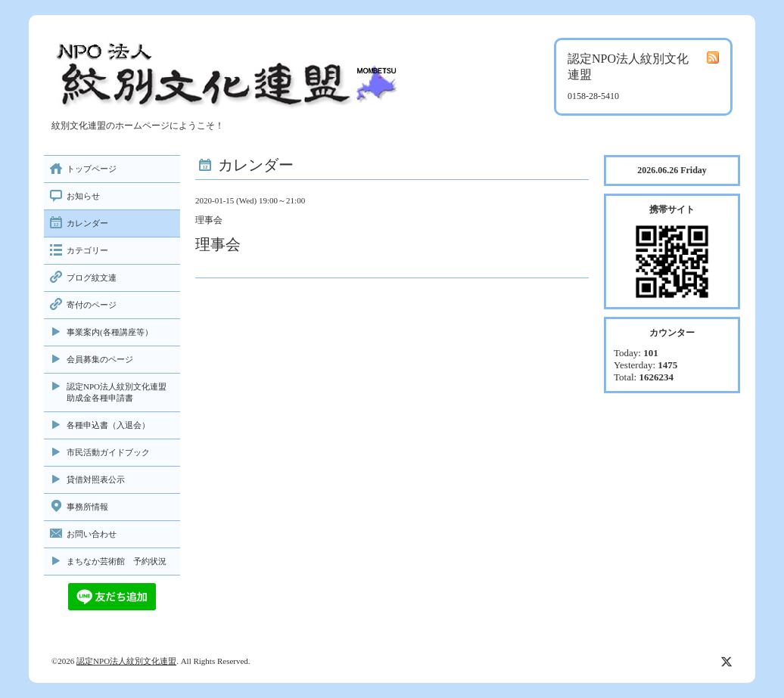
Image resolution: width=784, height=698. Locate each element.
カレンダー (87, 223)
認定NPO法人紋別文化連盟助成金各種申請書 (117, 392)
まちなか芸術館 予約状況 (117, 561)
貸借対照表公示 (96, 479)
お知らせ (83, 196)
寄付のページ (92, 305)
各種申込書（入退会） (108, 425)
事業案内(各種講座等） (110, 332)
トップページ (92, 169)
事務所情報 (87, 507)
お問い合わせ (92, 534)
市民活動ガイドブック (108, 452)
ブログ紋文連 (92, 278)
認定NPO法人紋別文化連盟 (126, 661)
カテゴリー (87, 250)
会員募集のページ (100, 359)
